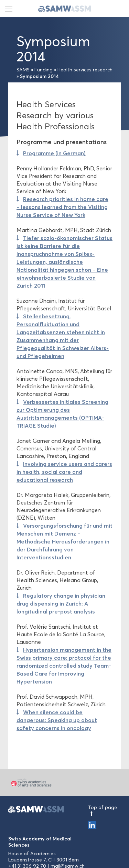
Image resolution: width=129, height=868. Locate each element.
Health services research (85, 70)
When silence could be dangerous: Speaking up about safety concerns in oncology (57, 720)
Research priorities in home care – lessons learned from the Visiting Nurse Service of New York (62, 207)
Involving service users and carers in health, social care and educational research (64, 472)
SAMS (23, 70)
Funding (44, 70)
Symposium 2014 (39, 76)
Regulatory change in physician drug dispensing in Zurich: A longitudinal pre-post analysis (61, 603)
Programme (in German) (54, 153)
